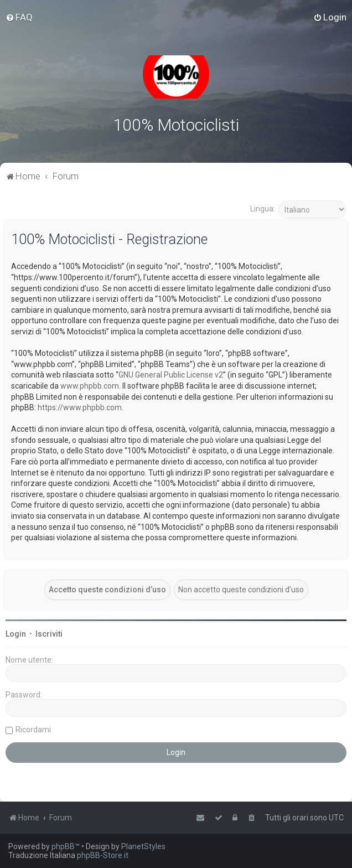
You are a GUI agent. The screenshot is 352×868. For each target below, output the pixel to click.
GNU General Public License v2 (171, 375)
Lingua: (263, 209)
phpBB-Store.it (103, 855)
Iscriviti (49, 633)
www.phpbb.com (90, 386)
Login (16, 633)
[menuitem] (19, 17)
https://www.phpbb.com (80, 407)
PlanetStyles (143, 846)
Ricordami (33, 729)
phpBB (63, 846)
